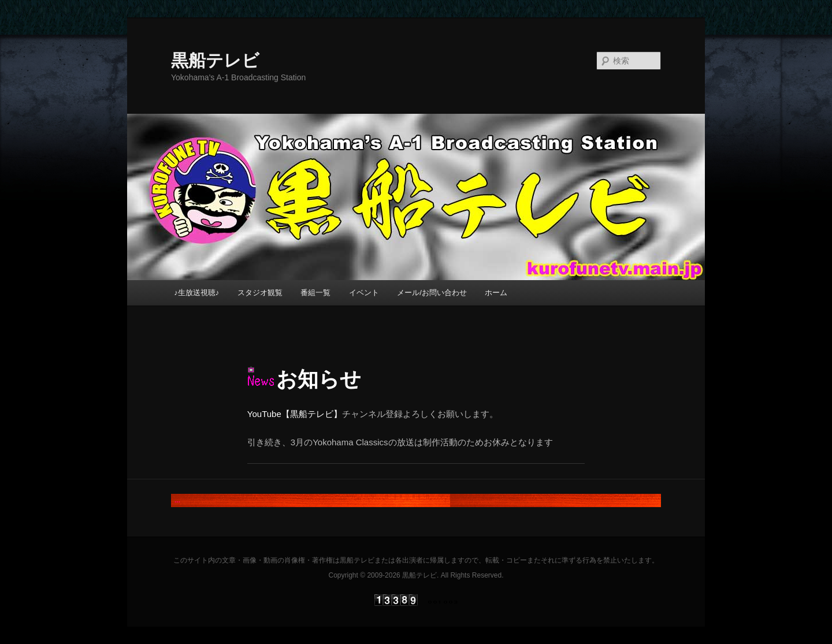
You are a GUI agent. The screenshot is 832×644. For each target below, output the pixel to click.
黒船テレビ (215, 60)
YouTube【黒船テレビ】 (295, 414)
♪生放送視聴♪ (196, 293)
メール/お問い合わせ (432, 293)
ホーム (496, 293)
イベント (364, 293)
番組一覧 (315, 293)
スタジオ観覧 (260, 293)
